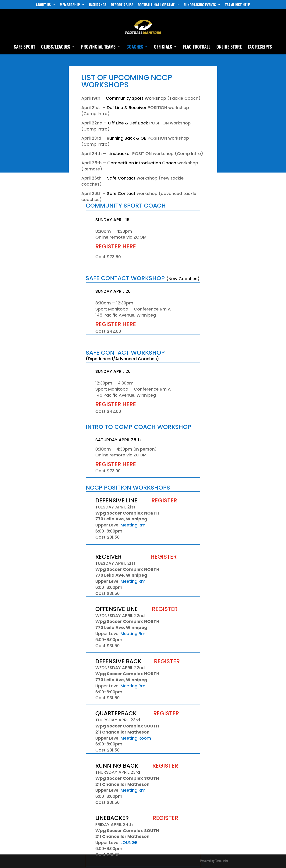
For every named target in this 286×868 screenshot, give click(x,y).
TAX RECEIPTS (260, 47)
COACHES (135, 47)
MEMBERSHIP (70, 5)
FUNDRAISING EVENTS (200, 5)
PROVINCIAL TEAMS (98, 47)
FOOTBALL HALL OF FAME (156, 5)
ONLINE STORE (229, 47)
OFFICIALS (163, 47)
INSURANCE (98, 5)
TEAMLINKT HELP (238, 5)
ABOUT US (43, 5)
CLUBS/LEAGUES (56, 47)
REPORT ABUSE (122, 5)
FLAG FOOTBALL (197, 47)
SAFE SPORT (24, 47)
